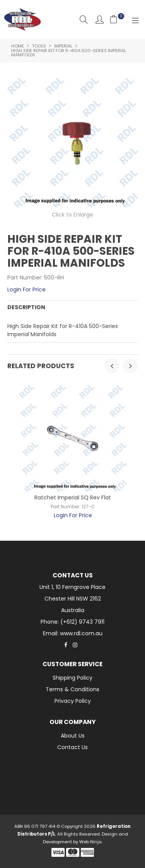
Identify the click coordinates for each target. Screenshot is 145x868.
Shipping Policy (72, 678)
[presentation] (112, 366)
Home (18, 46)
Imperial (63, 46)
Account (100, 19)
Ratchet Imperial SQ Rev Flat (73, 497)
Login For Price (26, 289)
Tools (39, 46)
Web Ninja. (91, 842)
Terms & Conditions (72, 689)
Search (84, 19)
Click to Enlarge (72, 215)
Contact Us (72, 747)
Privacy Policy (73, 701)
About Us (73, 736)
